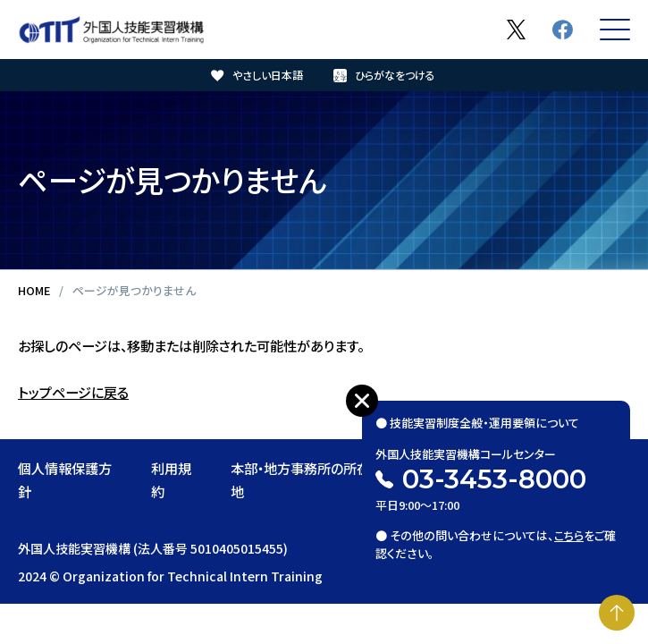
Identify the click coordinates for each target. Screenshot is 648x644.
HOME (34, 290)
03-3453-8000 (494, 479)
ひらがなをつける (395, 75)
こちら (569, 535)
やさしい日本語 (268, 75)
